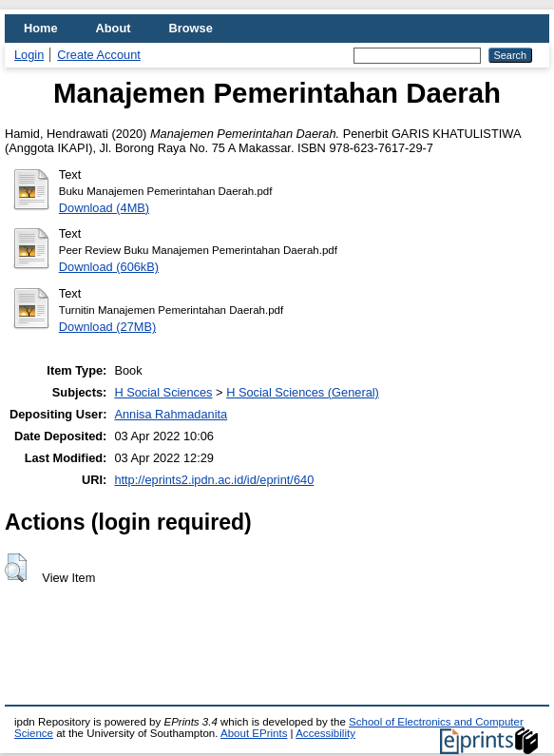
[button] (16, 568)
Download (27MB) (107, 327)
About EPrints (254, 733)
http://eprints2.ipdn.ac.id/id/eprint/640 (214, 480)
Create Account (99, 55)
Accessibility (325, 733)
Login (29, 55)
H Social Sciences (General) (303, 392)
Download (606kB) (109, 267)
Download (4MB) (104, 208)
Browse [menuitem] (191, 28)
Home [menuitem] (41, 28)
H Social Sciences (163, 392)
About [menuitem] (114, 28)
